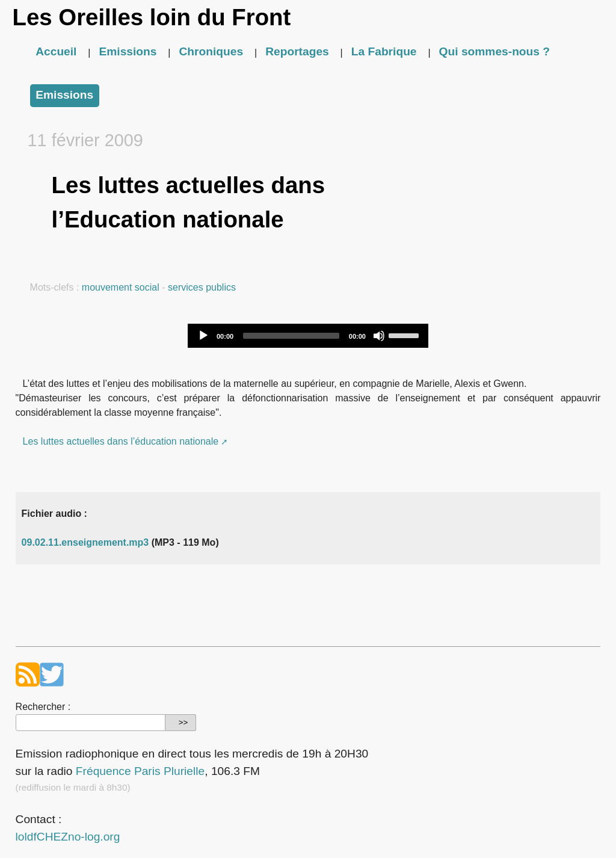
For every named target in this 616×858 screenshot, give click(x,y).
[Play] (203, 336)
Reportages (297, 51)
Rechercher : (43, 707)
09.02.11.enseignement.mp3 (85, 542)
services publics (202, 287)
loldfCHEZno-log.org (68, 837)
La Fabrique (384, 51)
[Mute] (379, 336)
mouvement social (121, 287)
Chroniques (211, 51)
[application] (308, 336)
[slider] (291, 336)
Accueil (56, 51)
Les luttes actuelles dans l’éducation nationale (121, 441)
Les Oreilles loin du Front (151, 17)
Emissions (128, 51)
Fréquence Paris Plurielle (140, 771)
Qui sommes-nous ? (494, 51)
